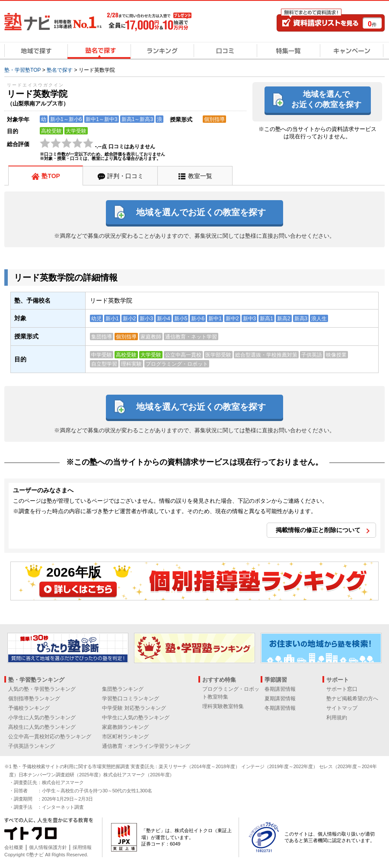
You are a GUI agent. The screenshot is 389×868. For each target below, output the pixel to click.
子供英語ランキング (32, 746)
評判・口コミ (125, 176)
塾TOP (51, 176)
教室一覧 (200, 176)
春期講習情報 (280, 689)
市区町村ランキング (125, 737)
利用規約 (337, 718)
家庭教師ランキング (125, 727)
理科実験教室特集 (223, 706)
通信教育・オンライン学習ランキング (146, 746)
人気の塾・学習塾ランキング (42, 689)
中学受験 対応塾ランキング (134, 708)
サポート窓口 (342, 689)
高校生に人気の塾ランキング (42, 727)
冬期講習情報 (280, 708)
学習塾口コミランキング (131, 699)
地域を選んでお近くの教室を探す (326, 99)
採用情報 (82, 847)
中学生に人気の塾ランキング (136, 718)
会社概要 (14, 847)
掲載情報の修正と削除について (318, 530)
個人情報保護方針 (48, 847)
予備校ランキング (29, 708)
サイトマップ (342, 708)
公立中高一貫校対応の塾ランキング (50, 737)
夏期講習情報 (280, 699)
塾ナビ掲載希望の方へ (352, 699)
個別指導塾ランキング (34, 699)
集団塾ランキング (123, 689)
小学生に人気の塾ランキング (42, 718)
